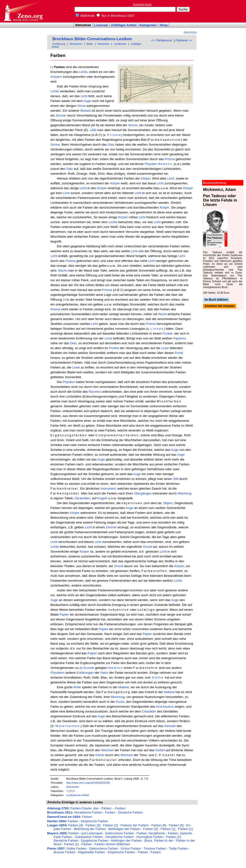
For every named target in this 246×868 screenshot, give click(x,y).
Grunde (89, 668)
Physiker (151, 164)
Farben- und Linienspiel (86, 833)
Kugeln (103, 498)
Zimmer (61, 115)
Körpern (56, 77)
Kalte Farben (63, 837)
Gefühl (160, 750)
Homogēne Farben (150, 837)
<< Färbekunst (162, 40)
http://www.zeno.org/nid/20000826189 (88, 783)
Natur (104, 673)
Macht (63, 270)
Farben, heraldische (151, 833)
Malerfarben (67, 726)
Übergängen (143, 493)
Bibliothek (85, 16)
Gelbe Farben (76, 848)
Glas (111, 145)
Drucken (190, 32)
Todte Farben (178, 848)
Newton (165, 164)
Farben (110, 812)
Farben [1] (185, 829)
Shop (164, 25)
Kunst (120, 702)
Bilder (90, 44)
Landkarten (120, 44)
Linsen (157, 329)
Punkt (179, 353)
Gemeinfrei (73, 787)
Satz (70, 169)
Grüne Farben (131, 848)
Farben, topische (180, 833)
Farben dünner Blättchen (112, 844)
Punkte (168, 333)
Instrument (108, 489)
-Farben (120, 808)
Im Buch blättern (216, 300)
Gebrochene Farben (119, 833)
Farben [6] (159, 825)
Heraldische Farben (88, 812)
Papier (64, 614)
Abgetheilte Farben (91, 852)
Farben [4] (76, 825)
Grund (147, 547)
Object (168, 503)
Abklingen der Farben (126, 841)
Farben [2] (151, 829)
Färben (106, 808)
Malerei (124, 687)
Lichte (55, 91)
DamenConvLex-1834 (63, 817)
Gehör (100, 755)
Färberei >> (184, 40)
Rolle (77, 687)
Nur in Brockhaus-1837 (115, 16)
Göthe (158, 677)
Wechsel (107, 750)
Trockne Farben (155, 848)
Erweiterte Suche (142, 4)
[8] (81, 668)
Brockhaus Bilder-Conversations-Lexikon (92, 39)
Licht (84, 96)
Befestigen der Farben (124, 829)
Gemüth (170, 726)
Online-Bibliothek (23, 11)
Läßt (93, 130)
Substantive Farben (89, 837)
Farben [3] (93, 825)
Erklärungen (85, 673)
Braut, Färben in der (159, 841)
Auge (87, 101)
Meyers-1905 (57, 833)
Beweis (86, 111)
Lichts (83, 72)
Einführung (59, 44)
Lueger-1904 (57, 825)
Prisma (114, 135)
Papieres (180, 338)
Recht (162, 314)
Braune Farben (64, 852)
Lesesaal (101, 25)
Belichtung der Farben (90, 829)
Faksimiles (103, 44)
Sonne (133, 125)
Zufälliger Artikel (124, 25)
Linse (108, 338)
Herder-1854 (56, 821)
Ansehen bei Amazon (219, 306)
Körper (145, 178)
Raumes (95, 392)
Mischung (184, 493)
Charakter (149, 711)
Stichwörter (76, 44)
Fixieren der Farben (135, 825)
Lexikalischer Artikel (78, 795)
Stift (176, 479)
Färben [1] (168, 829)
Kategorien (148, 25)
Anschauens (165, 707)
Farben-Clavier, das (84, 808)
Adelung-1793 (58, 808)
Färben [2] (111, 825)
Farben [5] (176, 825)
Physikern (58, 673)
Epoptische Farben (95, 841)
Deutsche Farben (130, 812)
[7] (52, 67)
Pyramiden (82, 498)
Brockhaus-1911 (60, 812)
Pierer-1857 (56, 848)
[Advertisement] (224, 11)
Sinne (82, 106)
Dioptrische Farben (94, 821)
